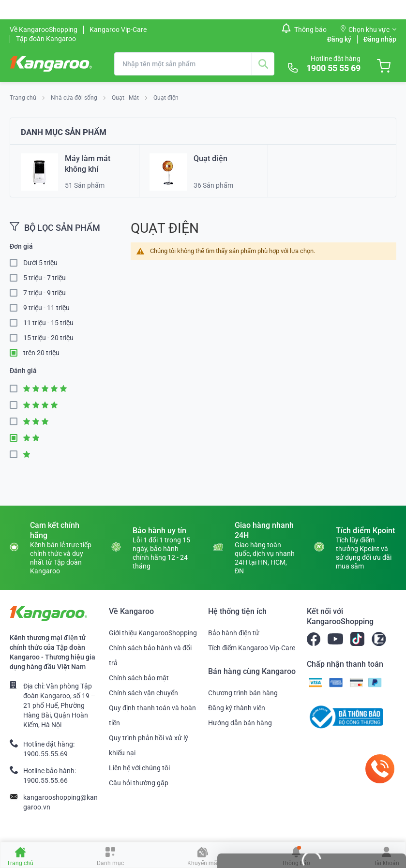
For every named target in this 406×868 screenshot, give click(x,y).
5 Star (16, 389)
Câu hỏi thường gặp (139, 783)
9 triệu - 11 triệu (46, 308)
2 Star (16, 438)
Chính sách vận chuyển (143, 693)
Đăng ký (339, 39)
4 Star (16, 405)
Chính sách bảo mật (139, 678)
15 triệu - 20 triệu (48, 338)
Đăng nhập (380, 39)
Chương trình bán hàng (243, 693)
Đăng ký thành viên (237, 708)
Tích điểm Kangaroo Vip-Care (252, 648)
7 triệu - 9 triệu (45, 293)
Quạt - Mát (126, 98)
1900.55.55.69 (45, 754)
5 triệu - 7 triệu (45, 278)
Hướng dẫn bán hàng (240, 723)
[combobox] (194, 64)
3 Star (16, 422)
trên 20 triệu (41, 353)
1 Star (16, 455)
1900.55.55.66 (45, 780)
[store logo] (51, 64)
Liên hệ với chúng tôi (139, 768)
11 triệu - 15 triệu (48, 323)
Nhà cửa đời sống (75, 98)
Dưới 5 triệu (40, 263)
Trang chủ (24, 98)
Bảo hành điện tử (234, 633)
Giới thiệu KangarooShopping (153, 633)
